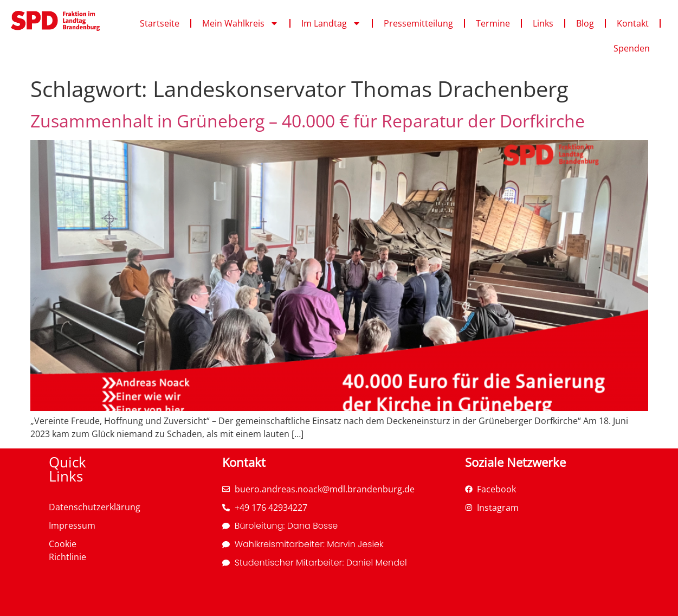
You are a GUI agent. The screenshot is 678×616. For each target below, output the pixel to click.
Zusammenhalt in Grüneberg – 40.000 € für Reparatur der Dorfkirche (308, 121)
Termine (493, 23)
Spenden (632, 48)
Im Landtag (331, 23)
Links (543, 23)
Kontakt (633, 23)
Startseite (160, 23)
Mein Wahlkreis (240, 23)
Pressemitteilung (418, 23)
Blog (585, 23)
